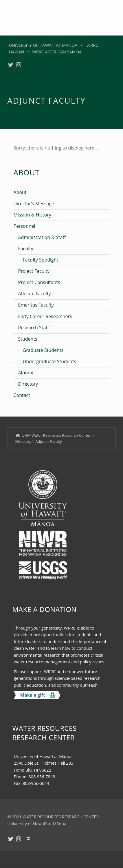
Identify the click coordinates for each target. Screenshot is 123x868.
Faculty (26, 249)
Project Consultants (39, 282)
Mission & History (32, 215)
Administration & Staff (42, 237)
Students (28, 339)
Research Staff (34, 328)
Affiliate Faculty (35, 294)
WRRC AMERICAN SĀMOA (57, 52)
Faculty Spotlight (41, 260)
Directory (28, 384)
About (20, 192)
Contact (22, 395)
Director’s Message (34, 204)
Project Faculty (34, 271)
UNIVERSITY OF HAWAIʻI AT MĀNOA (43, 45)
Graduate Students (43, 350)
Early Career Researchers (45, 316)
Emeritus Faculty (36, 305)
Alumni (26, 373)
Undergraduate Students (49, 361)
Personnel (24, 226)
